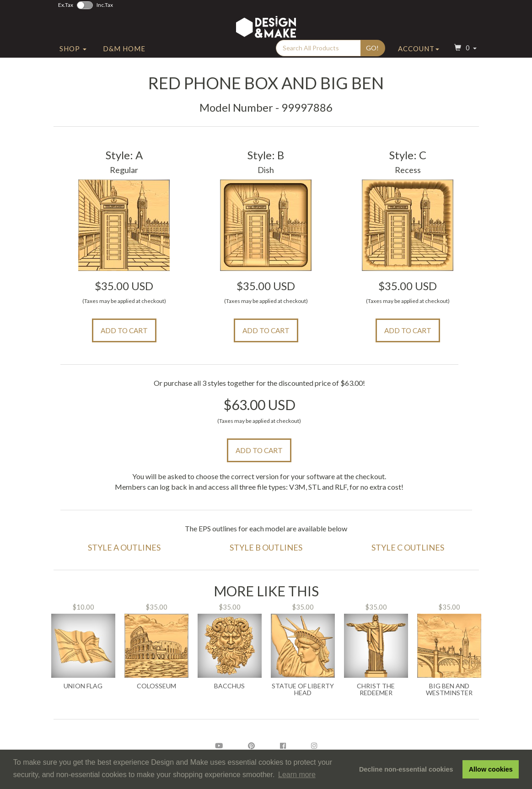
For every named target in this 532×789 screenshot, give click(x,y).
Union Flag (83, 686)
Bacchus (229, 686)
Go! (372, 56)
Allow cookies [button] (491, 769)
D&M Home (124, 56)
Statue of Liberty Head (303, 689)
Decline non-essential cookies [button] (406, 769)
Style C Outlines (408, 547)
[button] (464, 57)
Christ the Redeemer (376, 689)
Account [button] (419, 56)
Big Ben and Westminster (449, 689)
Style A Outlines (124, 547)
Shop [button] (73, 56)
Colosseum (156, 686)
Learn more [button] (297, 775)
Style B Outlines (266, 547)
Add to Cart (124, 330)
